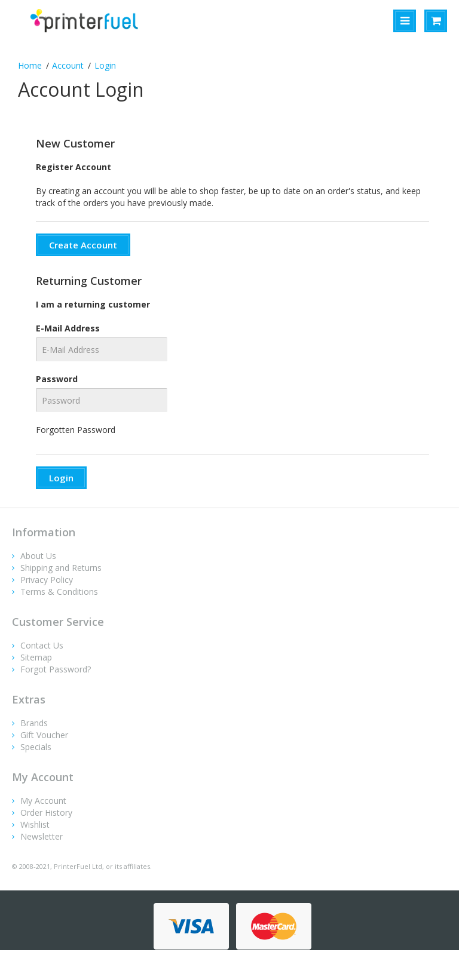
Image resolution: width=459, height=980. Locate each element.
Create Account (83, 245)
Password (57, 379)
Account (68, 65)
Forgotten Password (76, 430)
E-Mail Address (68, 328)
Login (105, 65)
